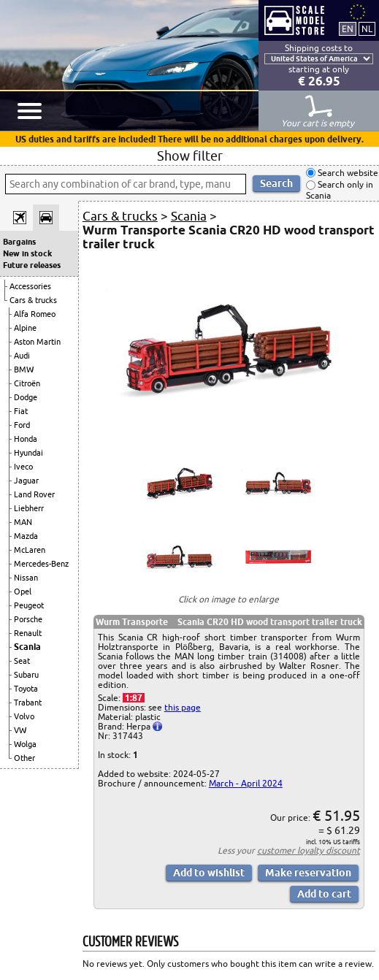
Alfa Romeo (35, 314)
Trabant (28, 703)
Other (24, 758)
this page (183, 707)
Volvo (24, 716)
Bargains (19, 242)
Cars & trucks (33, 300)
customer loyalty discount (309, 850)
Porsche (28, 619)
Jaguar (26, 481)
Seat (22, 661)
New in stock (27, 253)
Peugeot (29, 605)
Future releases (32, 265)
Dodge (26, 397)
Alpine (25, 328)
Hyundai (28, 453)
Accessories (30, 286)
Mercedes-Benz (41, 564)
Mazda (26, 536)
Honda (26, 439)
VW (20, 730)
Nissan (26, 578)
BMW (24, 370)
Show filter (190, 156)
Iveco (23, 467)
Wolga (25, 744)
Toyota (26, 689)
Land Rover (34, 494)
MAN (23, 522)
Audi (22, 356)
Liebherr (29, 508)
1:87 (134, 698)
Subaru (26, 675)
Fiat (21, 411)
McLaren (30, 550)
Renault (28, 633)
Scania (27, 647)
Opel (23, 592)
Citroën (27, 383)
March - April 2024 (246, 783)
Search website (347, 173)
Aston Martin (37, 342)
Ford (22, 425)
